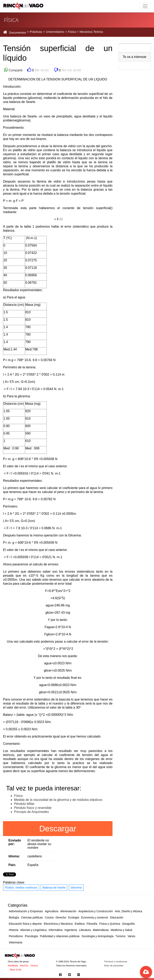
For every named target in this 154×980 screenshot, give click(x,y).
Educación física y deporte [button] (25, 924)
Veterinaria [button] (16, 942)
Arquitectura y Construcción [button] (96, 911)
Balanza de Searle (54, 888)
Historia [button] (14, 930)
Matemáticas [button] (101, 930)
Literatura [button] (85, 930)
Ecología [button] (74, 917)
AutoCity (24, 966)
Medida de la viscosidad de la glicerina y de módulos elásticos (58, 800)
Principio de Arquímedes (31, 812)
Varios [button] (131, 936)
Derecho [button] (61, 917)
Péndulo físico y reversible (33, 808)
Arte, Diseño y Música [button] (129, 911)
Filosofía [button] (92, 924)
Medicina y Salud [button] (121, 930)
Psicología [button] (31, 936)
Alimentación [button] (68, 911)
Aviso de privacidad (114, 966)
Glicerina (76, 888)
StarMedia (13, 966)
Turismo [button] (121, 936)
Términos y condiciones (116, 962)
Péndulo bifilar (24, 804)
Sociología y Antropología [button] (98, 936)
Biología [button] (14, 917)
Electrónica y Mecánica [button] (58, 924)
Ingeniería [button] (71, 930)
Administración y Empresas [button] (26, 911)
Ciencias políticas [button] (32, 917)
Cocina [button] (49, 917)
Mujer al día (16, 970)
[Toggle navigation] (145, 6)
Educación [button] (117, 917)
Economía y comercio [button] (95, 917)
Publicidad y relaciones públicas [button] (60, 936)
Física (18, 796)
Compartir (15, 70)
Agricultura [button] (52, 911)
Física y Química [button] (110, 924)
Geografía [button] (128, 924)
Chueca (34, 966)
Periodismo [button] (16, 936)
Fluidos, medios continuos (21, 888)
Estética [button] (80, 924)
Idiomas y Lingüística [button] (33, 930)
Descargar (58, 829)
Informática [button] (55, 930)
